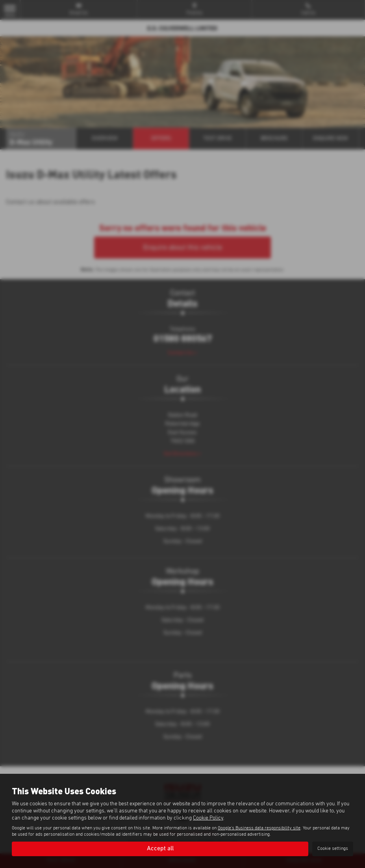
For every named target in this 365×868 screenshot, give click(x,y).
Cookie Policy (208, 818)
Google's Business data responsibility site (259, 828)
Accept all (160, 849)
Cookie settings (333, 849)
